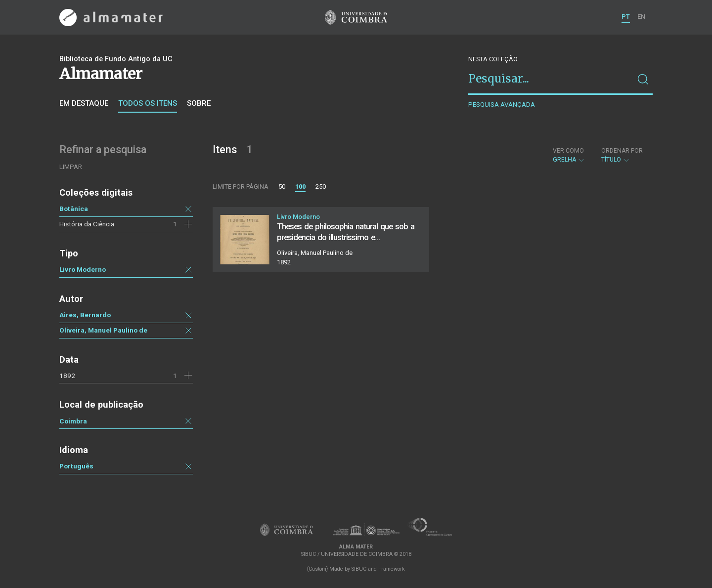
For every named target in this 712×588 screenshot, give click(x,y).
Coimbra (73, 421)
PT (626, 17)
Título (622, 155)
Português (76, 466)
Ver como (568, 151)
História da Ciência (87, 224)
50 (282, 187)
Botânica (74, 209)
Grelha (569, 155)
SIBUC (359, 569)
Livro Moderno (83, 269)
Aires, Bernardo (85, 315)
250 (321, 187)
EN (641, 17)
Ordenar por (622, 151)
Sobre (199, 103)
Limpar (71, 167)
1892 (67, 376)
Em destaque (84, 103)
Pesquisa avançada (502, 105)
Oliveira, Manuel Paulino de (103, 330)
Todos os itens (148, 103)
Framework (392, 569)
